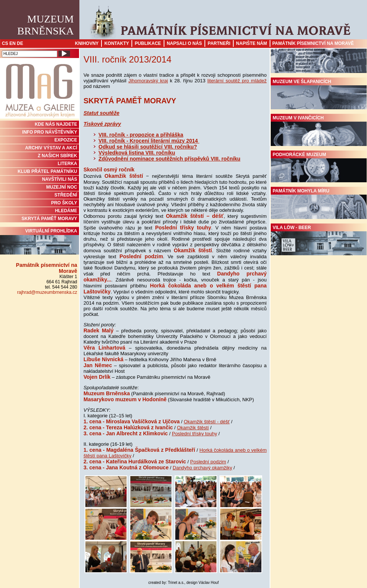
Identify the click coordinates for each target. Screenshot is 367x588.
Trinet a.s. (176, 583)
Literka (67, 164)
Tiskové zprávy (102, 124)
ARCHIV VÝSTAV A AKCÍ (51, 148)
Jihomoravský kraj (148, 81)
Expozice (66, 140)
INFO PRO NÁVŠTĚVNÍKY (50, 132)
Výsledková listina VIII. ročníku (137, 153)
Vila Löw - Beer (319, 240)
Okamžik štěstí (193, 428)
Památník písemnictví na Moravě (313, 43)
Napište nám (251, 43)
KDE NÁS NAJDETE (56, 124)
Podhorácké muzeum (319, 167)
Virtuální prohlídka (40, 241)
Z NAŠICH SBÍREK (57, 156)
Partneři (219, 43)
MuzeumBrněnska (46, 25)
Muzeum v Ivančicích (319, 131)
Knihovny (87, 43)
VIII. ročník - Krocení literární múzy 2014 (149, 141)
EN (13, 43)
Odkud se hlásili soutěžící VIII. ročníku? (148, 147)
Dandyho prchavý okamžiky (202, 468)
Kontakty (117, 43)
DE (20, 43)
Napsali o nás (184, 43)
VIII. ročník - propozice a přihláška (141, 135)
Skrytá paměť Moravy (49, 219)
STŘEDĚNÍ (66, 195)
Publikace (148, 43)
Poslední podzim (208, 462)
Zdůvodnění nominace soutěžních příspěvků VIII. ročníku (169, 159)
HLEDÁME (66, 211)
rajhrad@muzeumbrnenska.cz (47, 292)
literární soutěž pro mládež (237, 81)
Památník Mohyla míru (319, 204)
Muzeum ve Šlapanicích (319, 94)
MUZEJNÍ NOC (62, 187)
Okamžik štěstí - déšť (207, 422)
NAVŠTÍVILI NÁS (60, 179)
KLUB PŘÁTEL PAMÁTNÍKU (47, 171)
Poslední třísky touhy (195, 434)
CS (5, 43)
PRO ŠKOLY (64, 203)
